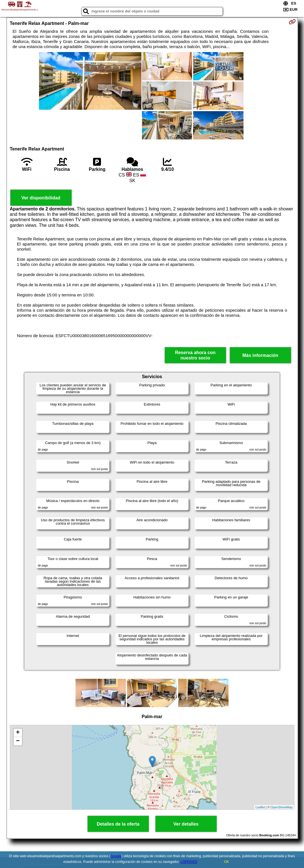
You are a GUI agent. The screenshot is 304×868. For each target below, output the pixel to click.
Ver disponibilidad (41, 198)
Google (116, 856)
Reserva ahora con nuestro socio (195, 355)
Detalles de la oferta (118, 824)
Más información (260, 355)
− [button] (18, 741)
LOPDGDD (189, 862)
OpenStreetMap (282, 807)
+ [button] (18, 733)
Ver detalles (186, 824)
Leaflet (260, 807)
